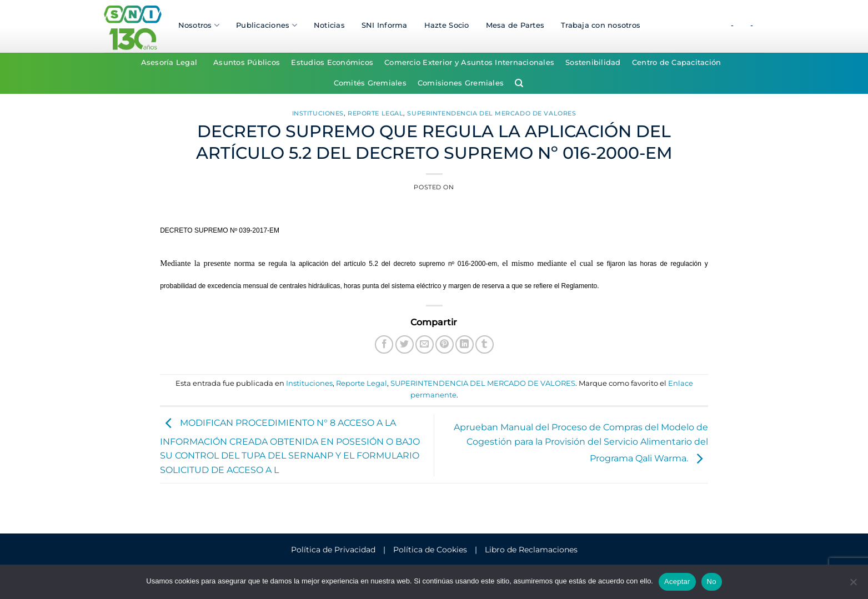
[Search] (519, 83)
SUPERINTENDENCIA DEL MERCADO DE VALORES (491, 113)
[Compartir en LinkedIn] (465, 344)
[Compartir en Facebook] (384, 344)
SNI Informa (385, 25)
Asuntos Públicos (247, 62)
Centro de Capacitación (677, 62)
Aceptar (677, 582)
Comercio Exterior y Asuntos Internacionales (469, 62)
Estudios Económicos (332, 62)
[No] (853, 585)
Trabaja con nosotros (601, 25)
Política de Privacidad (333, 550)
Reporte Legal (375, 113)
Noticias (329, 25)
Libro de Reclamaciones (531, 550)
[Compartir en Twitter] (405, 344)
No (712, 582)
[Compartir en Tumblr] (485, 344)
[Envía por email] (425, 344)
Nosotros (199, 25)
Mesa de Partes (515, 25)
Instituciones (318, 113)
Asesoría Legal (169, 62)
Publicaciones (267, 25)
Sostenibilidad (593, 62)
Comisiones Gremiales (461, 83)
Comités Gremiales (370, 83)
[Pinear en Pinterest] (445, 344)
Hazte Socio (447, 25)
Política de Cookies (430, 550)
